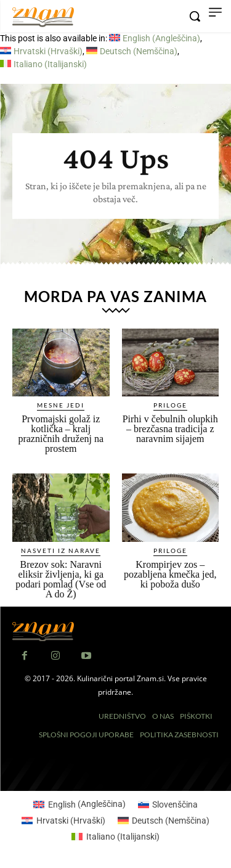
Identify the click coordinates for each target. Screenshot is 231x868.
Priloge (170, 405)
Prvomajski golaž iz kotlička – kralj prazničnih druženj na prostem (61, 434)
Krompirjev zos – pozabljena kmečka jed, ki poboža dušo (170, 574)
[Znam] (43, 17)
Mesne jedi (61, 405)
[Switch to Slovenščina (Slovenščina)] (168, 804)
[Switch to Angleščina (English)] (155, 38)
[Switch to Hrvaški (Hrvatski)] (41, 51)
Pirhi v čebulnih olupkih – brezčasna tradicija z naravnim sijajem (170, 429)
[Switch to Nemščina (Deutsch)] (132, 51)
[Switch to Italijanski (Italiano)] (43, 64)
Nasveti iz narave (61, 551)
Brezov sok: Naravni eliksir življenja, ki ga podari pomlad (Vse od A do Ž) (61, 579)
